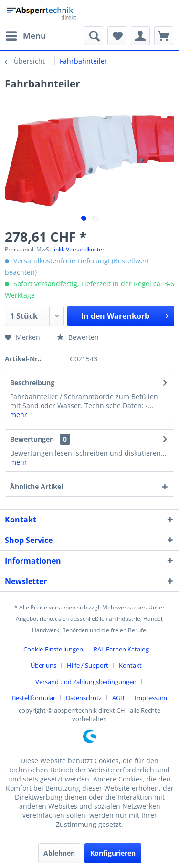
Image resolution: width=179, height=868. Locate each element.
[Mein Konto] (140, 36)
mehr (19, 415)
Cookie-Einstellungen (53, 649)
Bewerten (78, 337)
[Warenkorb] (164, 36)
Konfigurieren (113, 853)
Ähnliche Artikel (37, 486)
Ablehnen (59, 853)
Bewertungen (32, 439)
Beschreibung (32, 383)
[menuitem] (25, 36)
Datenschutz (84, 698)
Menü (26, 35)
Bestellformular (34, 698)
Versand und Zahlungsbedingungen (86, 682)
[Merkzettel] (117, 36)
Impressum (151, 698)
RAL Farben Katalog (121, 649)
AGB (118, 698)
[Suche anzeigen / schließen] (94, 36)
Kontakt (130, 665)
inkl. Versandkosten (80, 249)
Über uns (43, 665)
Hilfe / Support (88, 665)
